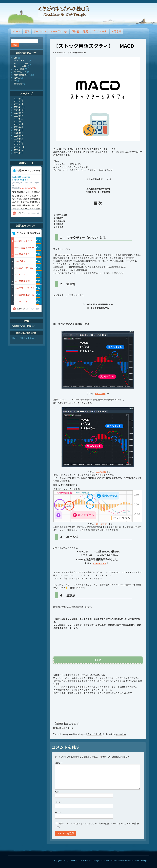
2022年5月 (19, 98)
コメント (59, 763)
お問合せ (116, 31)
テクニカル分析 (94, 734)
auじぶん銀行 (102, 524)
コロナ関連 (19, 69)
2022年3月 (19, 101)
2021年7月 (19, 118)
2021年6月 (19, 121)
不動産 (75, 31)
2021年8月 (19, 116)
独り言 (17, 78)
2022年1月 (19, 104)
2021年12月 (19, 107)
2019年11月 (19, 147)
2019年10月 (19, 150)
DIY (15, 58)
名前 (58, 792)
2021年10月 (19, 110)
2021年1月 (19, 130)
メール (59, 802)
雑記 (86, 31)
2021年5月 (19, 124)
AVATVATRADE (100, 563)
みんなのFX (100, 393)
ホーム (17, 31)
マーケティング (59, 31)
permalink (121, 734)
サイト (58, 813)
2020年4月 (19, 141)
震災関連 (18, 83)
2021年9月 (19, 113)
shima (83, 52)
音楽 (27, 31)
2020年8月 (19, 136)
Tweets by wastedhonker (23, 326)
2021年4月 (19, 127)
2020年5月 (19, 139)
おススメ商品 (20, 66)
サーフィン (40, 31)
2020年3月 (19, 144)
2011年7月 (19, 153)
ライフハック (20, 72)
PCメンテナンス (21, 60)
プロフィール (100, 31)
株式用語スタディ (22, 75)
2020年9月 (19, 133)
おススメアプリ (21, 63)
